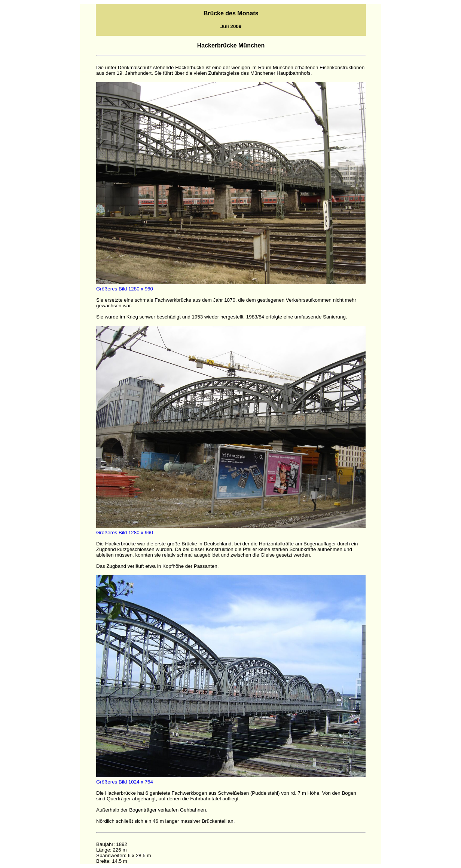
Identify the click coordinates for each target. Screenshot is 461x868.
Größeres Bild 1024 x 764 (125, 782)
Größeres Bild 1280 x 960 (125, 289)
